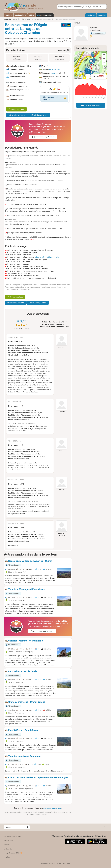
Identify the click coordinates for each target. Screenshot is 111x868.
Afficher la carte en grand (91, 105)
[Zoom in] (104, 55)
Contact (7, 857)
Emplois (7, 845)
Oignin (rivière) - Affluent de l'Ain (47, 257)
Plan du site (9, 841)
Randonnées (21, 15)
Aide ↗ (32, 15)
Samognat (55, 73)
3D (99, 76)
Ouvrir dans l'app (16, 109)
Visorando (7, 19)
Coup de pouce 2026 (13, 853)
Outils (9, 15)
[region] (91, 65)
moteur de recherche (52, 808)
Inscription (91, 15)
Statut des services (48, 864)
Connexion (102, 15)
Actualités (8, 849)
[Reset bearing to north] (104, 63)
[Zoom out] (104, 59)
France (50, 66)
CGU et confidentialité (12, 837)
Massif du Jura (54, 70)
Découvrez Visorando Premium (54, 98)
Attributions (78, 78)
